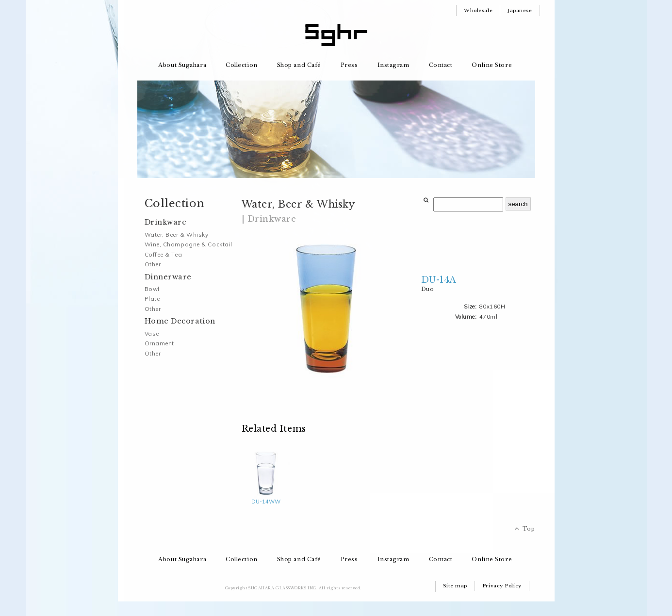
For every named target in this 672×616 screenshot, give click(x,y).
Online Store (492, 65)
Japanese (520, 10)
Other (153, 264)
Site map (455, 586)
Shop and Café (299, 65)
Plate (152, 299)
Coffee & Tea (164, 254)
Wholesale (478, 10)
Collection (242, 65)
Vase (152, 333)
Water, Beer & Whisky (177, 235)
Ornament (159, 343)
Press (349, 65)
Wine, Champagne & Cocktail (188, 244)
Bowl (152, 289)
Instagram (393, 65)
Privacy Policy (502, 586)
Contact (441, 65)
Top (529, 529)
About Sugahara (182, 65)
